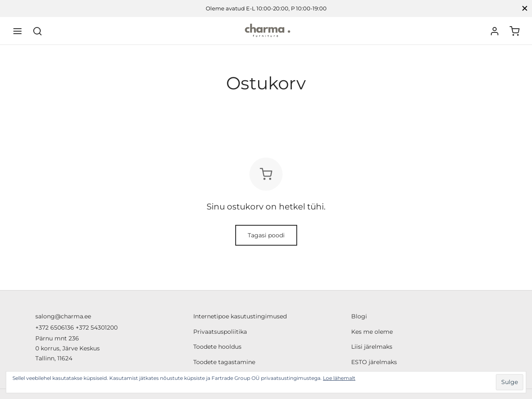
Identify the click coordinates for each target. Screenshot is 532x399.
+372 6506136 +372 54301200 (76, 328)
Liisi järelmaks (372, 347)
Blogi (359, 316)
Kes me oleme (372, 332)
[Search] (37, 31)
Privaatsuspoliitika (220, 332)
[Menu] (17, 31)
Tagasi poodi (266, 235)
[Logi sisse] (495, 31)
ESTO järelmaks (374, 362)
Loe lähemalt (339, 378)
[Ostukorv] (515, 31)
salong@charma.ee (63, 316)
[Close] (525, 9)
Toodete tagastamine (224, 362)
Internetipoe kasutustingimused (240, 316)
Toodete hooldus (217, 347)
